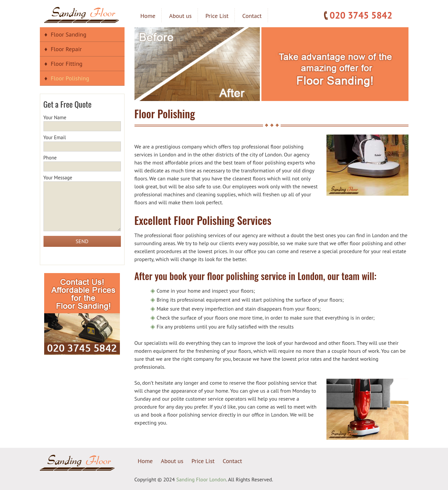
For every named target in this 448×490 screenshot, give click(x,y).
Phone (82, 162)
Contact (252, 16)
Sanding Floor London (201, 479)
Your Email (82, 142)
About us (180, 16)
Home (148, 16)
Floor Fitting (67, 64)
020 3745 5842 (361, 15)
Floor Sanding (69, 34)
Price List (217, 16)
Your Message (82, 203)
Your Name (82, 122)
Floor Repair (66, 49)
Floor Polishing (70, 78)
